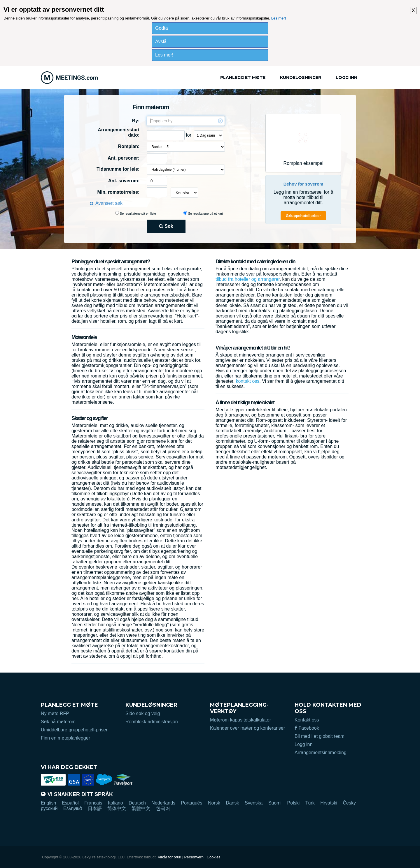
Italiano (116, 803)
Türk (310, 803)
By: (136, 121)
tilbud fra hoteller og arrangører (248, 279)
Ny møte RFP (55, 713)
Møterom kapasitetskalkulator (240, 720)
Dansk (232, 803)
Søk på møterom (58, 722)
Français (93, 803)
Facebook (307, 728)
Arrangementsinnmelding (321, 753)
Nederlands (163, 803)
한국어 (163, 808)
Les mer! (279, 18)
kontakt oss (247, 381)
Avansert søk (109, 203)
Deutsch (137, 803)
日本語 (95, 808)
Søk (166, 226)
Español (70, 803)
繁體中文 (141, 808)
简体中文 (117, 808)
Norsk (214, 803)
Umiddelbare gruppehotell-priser (74, 730)
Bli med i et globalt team (320, 736)
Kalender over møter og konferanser (247, 728)
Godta (162, 28)
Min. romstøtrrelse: (118, 192)
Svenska (254, 803)
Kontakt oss (307, 720)
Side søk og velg (143, 713)
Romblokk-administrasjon (152, 722)
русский (49, 808)
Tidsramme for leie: (118, 169)
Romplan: (129, 146)
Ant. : (124, 158)
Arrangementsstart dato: (119, 132)
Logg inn (346, 77)
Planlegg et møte (243, 77)
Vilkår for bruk (169, 857)
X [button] (413, 10)
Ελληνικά (73, 808)
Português (192, 803)
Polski (294, 803)
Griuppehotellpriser (303, 216)
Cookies (214, 857)
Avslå (161, 42)
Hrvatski (329, 803)
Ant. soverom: (124, 181)
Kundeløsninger (301, 77)
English (48, 803)
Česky (349, 803)
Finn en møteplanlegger (65, 738)
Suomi (275, 803)
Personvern (194, 857)
